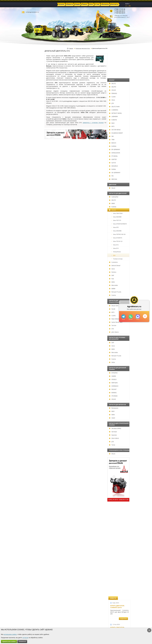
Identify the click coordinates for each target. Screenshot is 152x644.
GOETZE (27, 159)
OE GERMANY (29, 173)
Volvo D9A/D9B (31, 231)
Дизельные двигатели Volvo (83, 48)
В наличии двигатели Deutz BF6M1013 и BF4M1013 (119, 201)
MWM (26, 289)
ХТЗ (26, 329)
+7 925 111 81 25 (120, 9)
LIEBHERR (28, 116)
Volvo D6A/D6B (31, 217)
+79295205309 (123, 317)
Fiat (26, 279)
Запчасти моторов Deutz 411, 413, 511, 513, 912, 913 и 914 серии (119, 441)
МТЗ (26, 126)
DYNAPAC (28, 373)
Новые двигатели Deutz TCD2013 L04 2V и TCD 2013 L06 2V (119, 225)
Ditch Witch (28, 438)
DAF (26, 275)
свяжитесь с (87, 123)
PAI (25, 176)
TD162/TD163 (30, 252)
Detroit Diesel (29, 265)
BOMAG (27, 393)
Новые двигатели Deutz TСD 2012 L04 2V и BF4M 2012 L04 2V (119, 290)
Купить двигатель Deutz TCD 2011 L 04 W (118, 475)
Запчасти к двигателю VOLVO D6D (119, 363)
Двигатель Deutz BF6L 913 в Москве (119, 161)
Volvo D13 (29, 248)
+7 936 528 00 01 (120, 11)
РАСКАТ (27, 389)
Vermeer (27, 432)
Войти (127, 4)
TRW (26, 140)
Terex (26, 445)
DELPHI (27, 87)
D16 (28, 255)
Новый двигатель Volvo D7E (117, 181)
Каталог (71, 619)
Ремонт (54, 623)
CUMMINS (28, 110)
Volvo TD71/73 (30, 220)
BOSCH (27, 143)
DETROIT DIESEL (30, 113)
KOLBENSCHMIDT (30, 133)
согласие (25, 638)
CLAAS (27, 97)
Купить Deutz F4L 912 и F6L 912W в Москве (119, 121)
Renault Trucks (29, 292)
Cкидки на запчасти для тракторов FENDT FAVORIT (118, 533)
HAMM (27, 376)
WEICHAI (27, 179)
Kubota (27, 207)
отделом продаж (98, 123)
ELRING (27, 146)
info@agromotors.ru (32, 12)
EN (126, 6)
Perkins (27, 272)
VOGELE (27, 379)
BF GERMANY (29, 149)
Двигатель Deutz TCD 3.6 (119, 494)
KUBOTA (27, 120)
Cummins (28, 262)
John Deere (28, 332)
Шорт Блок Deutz (117, 265)
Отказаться (22, 641)
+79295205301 (130, 317)
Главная (71, 48)
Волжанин (28, 408)
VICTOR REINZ (29, 130)
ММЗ (26, 203)
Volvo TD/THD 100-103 (33, 234)
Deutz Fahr (28, 306)
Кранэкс (27, 435)
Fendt (26, 309)
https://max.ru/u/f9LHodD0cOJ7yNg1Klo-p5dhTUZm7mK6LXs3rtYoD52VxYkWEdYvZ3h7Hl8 (138, 317)
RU (130, 6)
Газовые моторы (31, 259)
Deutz (26, 188)
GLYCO (27, 163)
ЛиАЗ (26, 418)
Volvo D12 (29, 245)
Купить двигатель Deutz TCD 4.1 (117, 141)
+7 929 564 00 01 (120, 13)
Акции (71, 621)
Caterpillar (28, 197)
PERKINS (27, 93)
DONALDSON (29, 153)
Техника (71, 623)
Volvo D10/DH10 (31, 238)
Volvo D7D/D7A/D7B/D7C (33, 224)
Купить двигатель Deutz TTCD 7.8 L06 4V (118, 79)
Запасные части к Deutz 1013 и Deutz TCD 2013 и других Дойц (119, 414)
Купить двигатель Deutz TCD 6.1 (117, 101)
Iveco (26, 269)
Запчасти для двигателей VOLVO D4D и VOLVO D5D (119, 387)
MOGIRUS (28, 166)
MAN (26, 282)
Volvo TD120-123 (31, 241)
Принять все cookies (9, 641)
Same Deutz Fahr (30, 322)
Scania (27, 295)
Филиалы (72, 625)
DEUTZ (27, 83)
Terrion (27, 325)
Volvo (26, 362)
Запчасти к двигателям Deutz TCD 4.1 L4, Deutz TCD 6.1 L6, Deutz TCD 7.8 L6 (119, 332)
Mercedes (28, 285)
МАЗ (26, 123)
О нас (53, 625)
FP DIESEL (28, 156)
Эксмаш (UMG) (29, 428)
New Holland (29, 319)
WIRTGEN (28, 383)
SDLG (26, 100)
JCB (26, 103)
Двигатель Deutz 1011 (118, 512)
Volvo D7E (29, 227)
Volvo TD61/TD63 (31, 213)
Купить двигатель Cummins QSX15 (117, 58)
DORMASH (28, 386)
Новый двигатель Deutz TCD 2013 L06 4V (118, 246)
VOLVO (27, 90)
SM (25, 136)
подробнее (123, 69)
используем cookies (10, 634)
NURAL (27, 169)
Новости (54, 621)
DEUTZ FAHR (28, 107)
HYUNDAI (27, 396)
